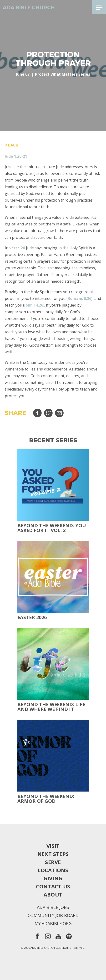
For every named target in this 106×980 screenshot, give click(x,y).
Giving (53, 878)
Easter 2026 (32, 617)
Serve (53, 862)
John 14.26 (34, 305)
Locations (53, 870)
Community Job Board (53, 915)
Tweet (48, 413)
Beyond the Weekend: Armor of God (46, 799)
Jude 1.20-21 (16, 156)
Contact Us (53, 886)
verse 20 (17, 248)
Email (59, 413)
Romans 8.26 (79, 298)
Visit (53, 846)
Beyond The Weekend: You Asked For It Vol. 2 (52, 528)
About (53, 894)
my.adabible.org (53, 923)
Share (37, 413)
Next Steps (53, 854)
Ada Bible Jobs (53, 907)
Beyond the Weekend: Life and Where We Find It (51, 707)
